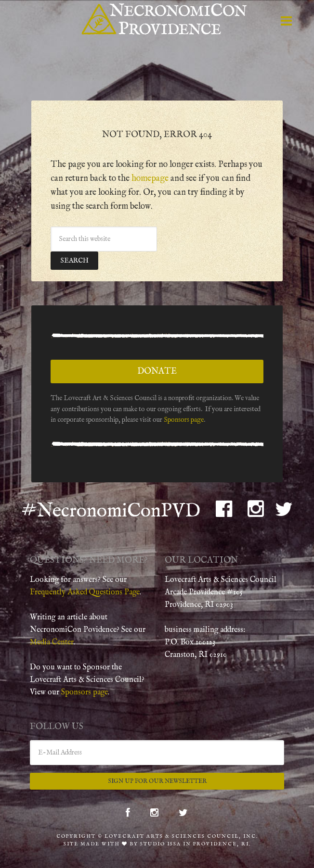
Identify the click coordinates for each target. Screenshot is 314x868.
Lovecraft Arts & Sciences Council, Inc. (181, 837)
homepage (150, 179)
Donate (157, 371)
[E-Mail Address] (157, 753)
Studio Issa (161, 844)
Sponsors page (184, 420)
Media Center (52, 642)
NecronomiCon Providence (165, 19)
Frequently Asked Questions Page (85, 592)
